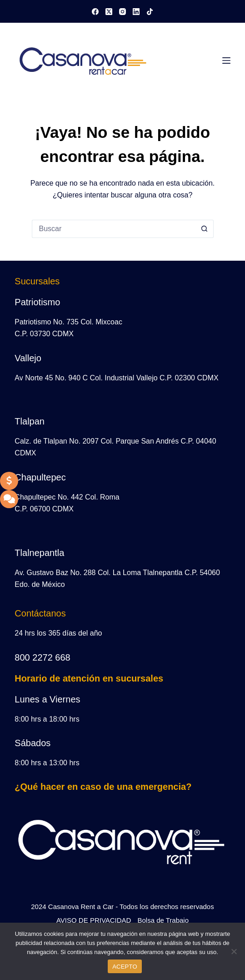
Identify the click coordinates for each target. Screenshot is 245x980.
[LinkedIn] (136, 12)
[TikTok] (150, 12)
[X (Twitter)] (109, 12)
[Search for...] (114, 229)
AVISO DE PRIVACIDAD (94, 920)
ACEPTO (125, 967)
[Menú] (226, 61)
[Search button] (205, 229)
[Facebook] (95, 12)
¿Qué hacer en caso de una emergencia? (103, 787)
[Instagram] (122, 12)
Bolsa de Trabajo (163, 920)
